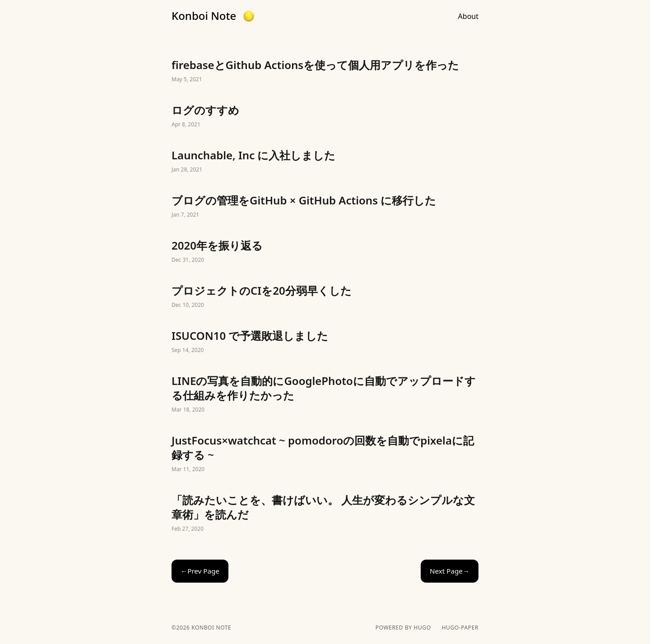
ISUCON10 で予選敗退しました (325, 342)
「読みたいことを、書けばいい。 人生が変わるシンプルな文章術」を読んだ (325, 514)
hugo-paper (460, 628)
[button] (249, 16)
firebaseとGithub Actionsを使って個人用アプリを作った (325, 71)
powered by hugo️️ (403, 628)
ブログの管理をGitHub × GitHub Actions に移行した (325, 207)
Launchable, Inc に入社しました (325, 162)
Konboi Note (204, 16)
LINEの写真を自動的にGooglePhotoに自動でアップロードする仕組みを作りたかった (325, 394)
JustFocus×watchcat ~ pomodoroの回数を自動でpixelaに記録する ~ (325, 454)
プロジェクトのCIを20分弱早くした (325, 297)
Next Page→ (450, 571)
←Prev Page (200, 571)
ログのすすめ (325, 116)
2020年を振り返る (325, 252)
